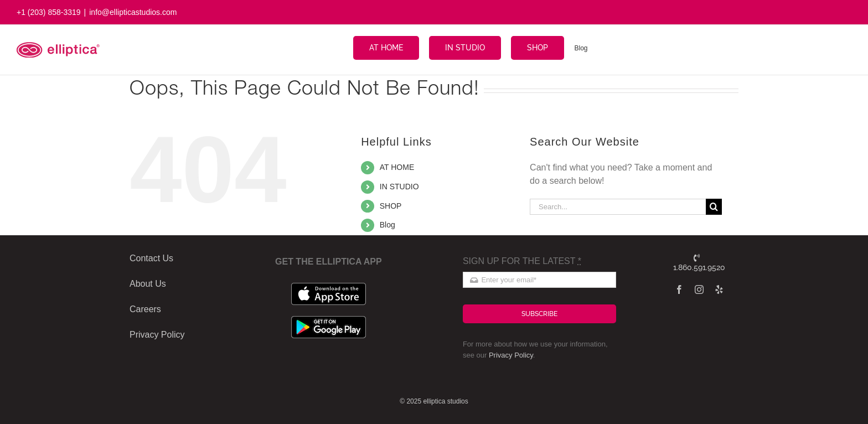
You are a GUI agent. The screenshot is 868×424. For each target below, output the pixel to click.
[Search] (714, 207)
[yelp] (719, 289)
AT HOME (397, 167)
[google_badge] (329, 320)
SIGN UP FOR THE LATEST (522, 261)
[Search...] (618, 207)
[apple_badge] (329, 287)
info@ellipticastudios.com (133, 12)
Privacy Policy (511, 355)
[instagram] (699, 289)
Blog (387, 225)
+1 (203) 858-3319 (49, 12)
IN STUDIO (399, 187)
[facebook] (679, 289)
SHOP (391, 206)
